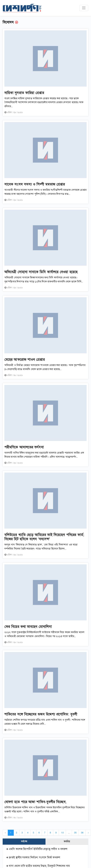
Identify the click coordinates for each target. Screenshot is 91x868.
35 (75, 833)
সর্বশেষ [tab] (24, 841)
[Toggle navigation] (84, 8)
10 (62, 833)
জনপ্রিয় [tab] (67, 841)
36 (82, 833)
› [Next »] (88, 833)
